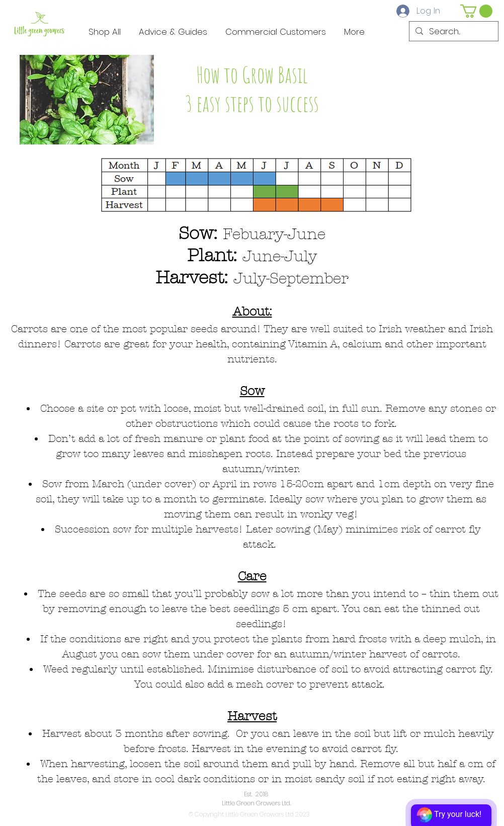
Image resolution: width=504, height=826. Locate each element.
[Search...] (453, 32)
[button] (476, 11)
